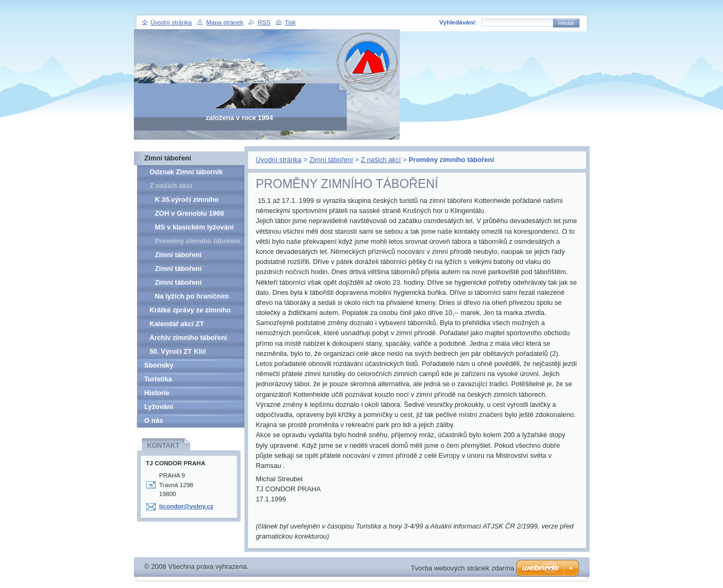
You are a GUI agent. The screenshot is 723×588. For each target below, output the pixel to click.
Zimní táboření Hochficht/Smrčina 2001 (194, 256)
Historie (157, 393)
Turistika (158, 379)
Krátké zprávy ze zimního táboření (190, 312)
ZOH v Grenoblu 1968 (190, 213)
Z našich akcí (381, 160)
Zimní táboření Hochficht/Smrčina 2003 (194, 284)
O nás (154, 420)
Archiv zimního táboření (189, 338)
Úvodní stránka (279, 160)
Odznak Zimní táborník (186, 172)
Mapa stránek (225, 22)
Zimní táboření (331, 160)
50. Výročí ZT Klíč (178, 351)
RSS (264, 22)
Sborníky (159, 365)
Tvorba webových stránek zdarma (462, 568)
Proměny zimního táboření (198, 241)
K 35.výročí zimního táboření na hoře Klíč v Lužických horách (192, 201)
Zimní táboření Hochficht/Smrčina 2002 (194, 270)
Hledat (566, 23)
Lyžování (159, 407)
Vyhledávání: (458, 22)
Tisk (290, 22)
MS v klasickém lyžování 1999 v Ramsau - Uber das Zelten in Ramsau (197, 229)
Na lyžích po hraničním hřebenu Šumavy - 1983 (193, 298)
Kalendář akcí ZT (177, 324)
